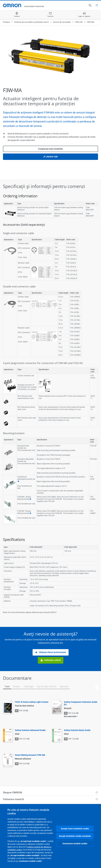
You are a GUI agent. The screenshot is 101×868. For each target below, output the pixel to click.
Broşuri (17, 686)
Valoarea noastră (13, 799)
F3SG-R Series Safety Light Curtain (32, 702)
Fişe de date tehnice (46, 686)
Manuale (64, 686)
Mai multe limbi (70, 716)
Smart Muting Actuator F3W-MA (30, 755)
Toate (7, 686)
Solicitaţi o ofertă (51, 660)
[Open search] (90, 5)
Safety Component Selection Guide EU (81, 703)
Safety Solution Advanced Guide (30, 730)
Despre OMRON (12, 792)
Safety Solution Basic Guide (77, 730)
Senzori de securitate (62, 22)
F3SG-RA (79, 22)
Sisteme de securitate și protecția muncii (31, 22)
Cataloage (29, 686)
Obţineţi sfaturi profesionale (51, 652)
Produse (6, 22)
